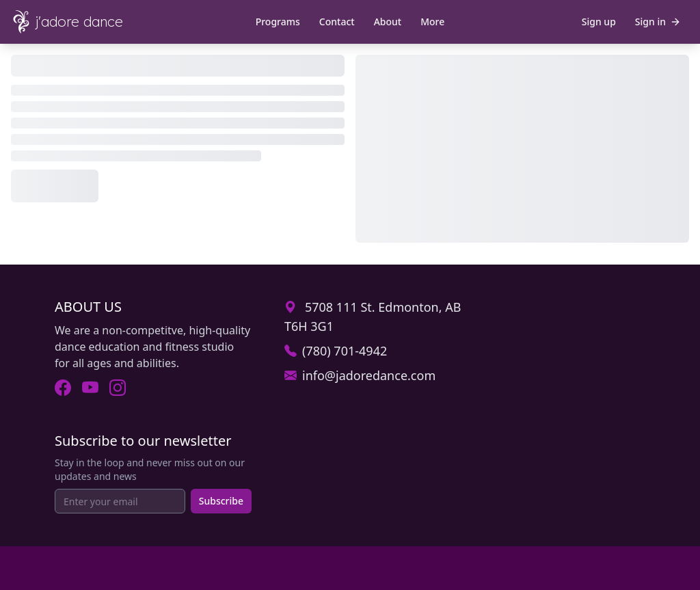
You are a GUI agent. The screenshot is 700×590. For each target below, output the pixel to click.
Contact (337, 22)
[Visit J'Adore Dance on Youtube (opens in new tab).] (90, 388)
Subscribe (221, 501)
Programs (278, 22)
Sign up (599, 22)
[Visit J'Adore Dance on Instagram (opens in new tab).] (118, 388)
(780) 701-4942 (345, 351)
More (432, 22)
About (388, 22)
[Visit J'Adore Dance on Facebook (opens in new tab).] (63, 388)
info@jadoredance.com (369, 375)
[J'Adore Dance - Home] (77, 22)
